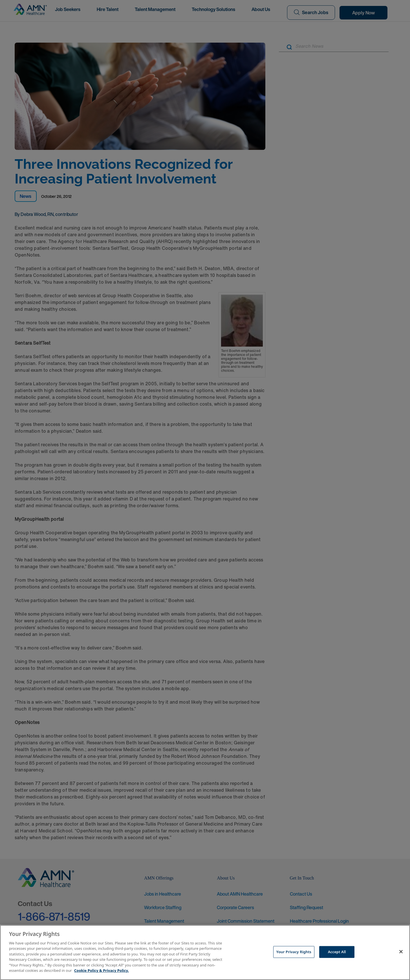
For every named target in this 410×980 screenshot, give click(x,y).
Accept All (337, 952)
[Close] (401, 952)
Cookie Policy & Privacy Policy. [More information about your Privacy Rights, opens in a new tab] (102, 970)
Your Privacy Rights (294, 952)
